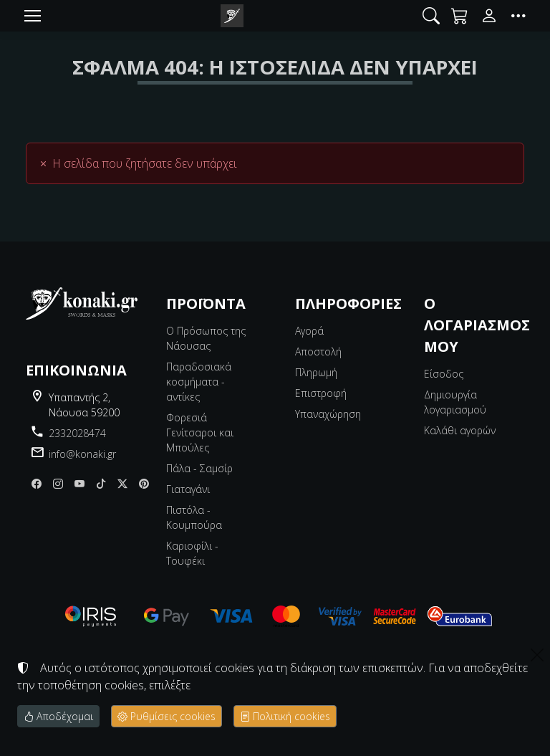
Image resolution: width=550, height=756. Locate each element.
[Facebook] (37, 483)
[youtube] (79, 483)
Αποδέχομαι (58, 716)
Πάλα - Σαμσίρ (199, 468)
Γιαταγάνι (188, 489)
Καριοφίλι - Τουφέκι (192, 553)
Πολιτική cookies (285, 716)
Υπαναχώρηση (328, 414)
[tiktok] (101, 483)
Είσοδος (444, 374)
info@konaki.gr (82, 454)
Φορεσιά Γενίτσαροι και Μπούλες (200, 432)
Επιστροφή (321, 393)
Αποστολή (318, 351)
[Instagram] (58, 483)
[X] (122, 483)
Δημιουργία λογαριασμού (455, 402)
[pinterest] (144, 483)
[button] (431, 16)
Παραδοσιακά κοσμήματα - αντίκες (199, 382)
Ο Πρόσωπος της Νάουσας (206, 338)
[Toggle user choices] (489, 16)
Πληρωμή (316, 372)
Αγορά (309, 331)
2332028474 (77, 433)
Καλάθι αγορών (460, 430)
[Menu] (32, 16)
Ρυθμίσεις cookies (167, 716)
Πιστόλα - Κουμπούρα (194, 517)
